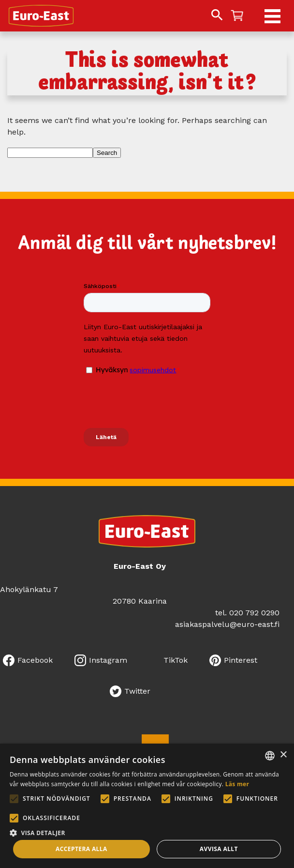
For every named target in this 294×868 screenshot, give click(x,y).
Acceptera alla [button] (81, 849)
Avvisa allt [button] (219, 849)
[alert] (147, 806)
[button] (147, 832)
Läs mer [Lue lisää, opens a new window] (237, 784)
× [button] (283, 755)
